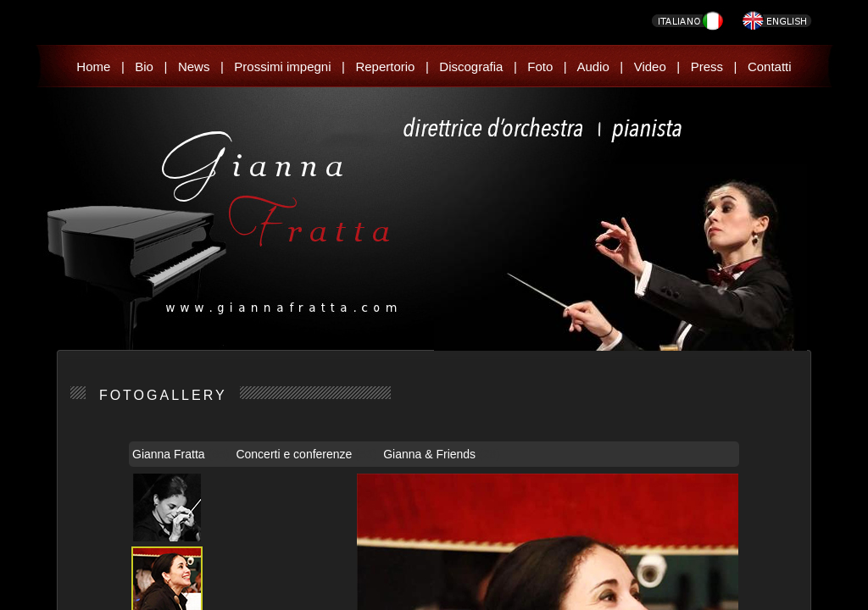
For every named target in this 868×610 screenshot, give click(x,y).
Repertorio (385, 67)
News (194, 67)
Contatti (770, 67)
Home (93, 67)
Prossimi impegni (282, 67)
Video (650, 67)
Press (707, 67)
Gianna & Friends (431, 454)
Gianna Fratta (170, 454)
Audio (593, 67)
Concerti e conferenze (295, 454)
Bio (144, 67)
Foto (540, 67)
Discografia (471, 67)
